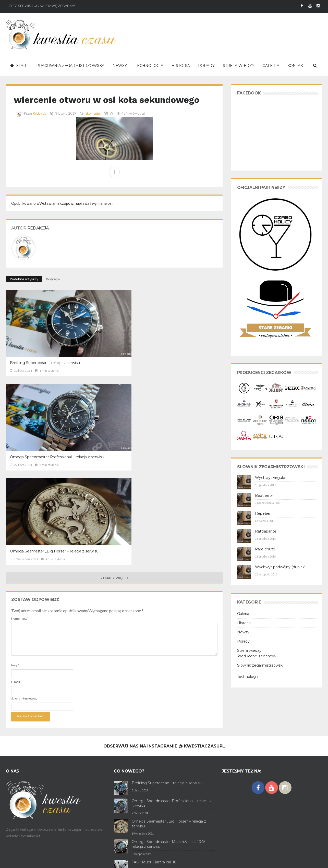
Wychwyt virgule (270, 478)
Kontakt (83, 860)
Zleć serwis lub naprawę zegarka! (42, 6)
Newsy (243, 632)
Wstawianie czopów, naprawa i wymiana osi (62, 215)
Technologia (248, 677)
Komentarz (20, 417)
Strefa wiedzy (249, 650)
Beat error (264, 496)
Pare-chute (265, 549)
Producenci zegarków (257, 656)
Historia (244, 623)
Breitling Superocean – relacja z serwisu (38, 348)
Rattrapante (266, 531)
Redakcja (40, 125)
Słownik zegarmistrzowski (260, 665)
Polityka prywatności (58, 860)
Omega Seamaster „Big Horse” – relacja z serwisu (186, 348)
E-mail (16, 481)
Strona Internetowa (24, 497)
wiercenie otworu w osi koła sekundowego (89, 105)
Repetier (263, 513)
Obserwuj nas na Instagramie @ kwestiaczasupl (164, 706)
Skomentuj (93, 125)
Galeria (243, 614)
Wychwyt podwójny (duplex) (280, 567)
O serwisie (14, 860)
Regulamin (32, 860)
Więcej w (53, 291)
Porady (243, 641)
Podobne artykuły (24, 291)
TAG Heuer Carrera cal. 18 (154, 822)
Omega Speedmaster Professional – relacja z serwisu (110, 348)
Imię (15, 464)
